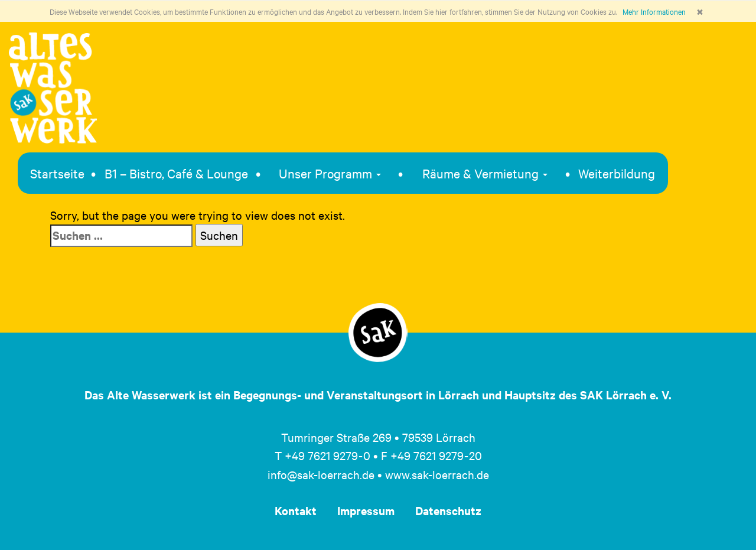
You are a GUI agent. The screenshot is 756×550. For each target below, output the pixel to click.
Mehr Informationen (654, 11)
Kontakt (296, 510)
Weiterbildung (617, 173)
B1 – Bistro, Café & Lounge (176, 173)
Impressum (366, 510)
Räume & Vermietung (485, 173)
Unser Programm (330, 173)
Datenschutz (448, 510)
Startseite (57, 173)
